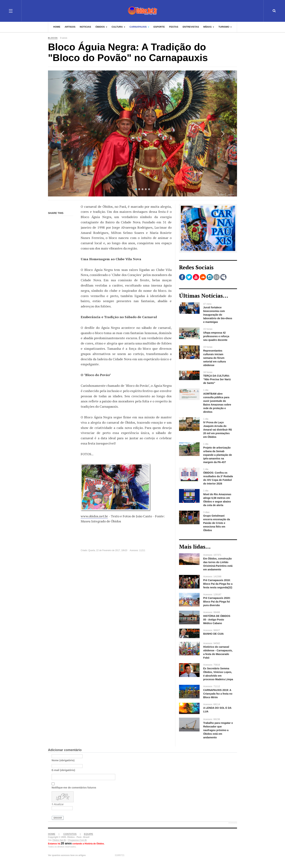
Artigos (70, 27)
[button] (62, 133)
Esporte (159, 27)
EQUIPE (89, 834)
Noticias (85, 27)
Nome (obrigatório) (63, 760)
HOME (52, 834)
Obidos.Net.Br (59, 840)
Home (57, 27)
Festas (174, 27)
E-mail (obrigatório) (63, 770)
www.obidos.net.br (94, 516)
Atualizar (59, 804)
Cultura (118, 27)
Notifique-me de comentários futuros (74, 788)
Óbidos (101, 27)
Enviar (58, 818)
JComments (233, 823)
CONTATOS (70, 834)
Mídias (209, 27)
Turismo (225, 27)
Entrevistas (191, 27)
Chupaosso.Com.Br (77, 840)
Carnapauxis (139, 27)
